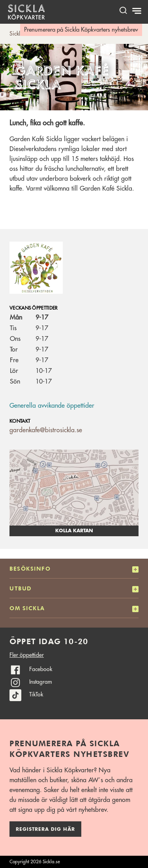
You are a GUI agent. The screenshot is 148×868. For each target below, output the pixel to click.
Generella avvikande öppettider (52, 406)
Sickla (16, 34)
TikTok (36, 694)
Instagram (41, 682)
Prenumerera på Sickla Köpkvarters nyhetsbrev (81, 30)
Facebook (41, 669)
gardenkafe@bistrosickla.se (46, 430)
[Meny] (138, 11)
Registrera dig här (45, 829)
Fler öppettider (27, 655)
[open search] (123, 10)
